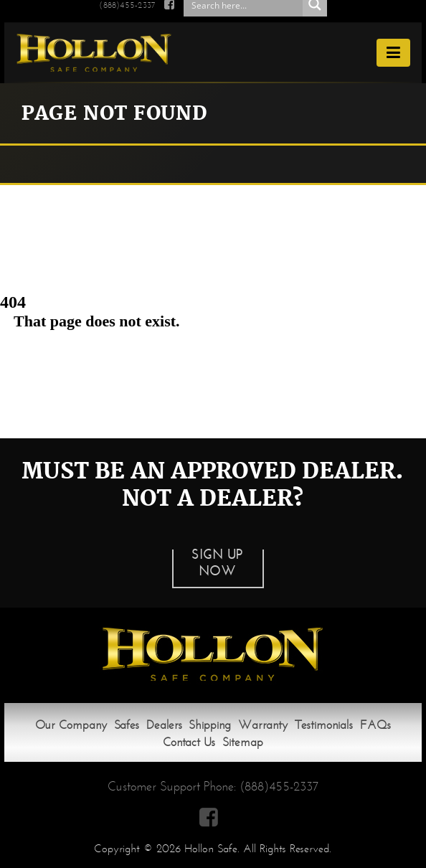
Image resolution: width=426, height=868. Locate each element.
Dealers (164, 725)
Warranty (263, 725)
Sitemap (243, 742)
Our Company (71, 725)
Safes (127, 725)
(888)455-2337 (279, 786)
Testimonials (324, 725)
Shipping (210, 725)
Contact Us (189, 742)
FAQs (375, 725)
